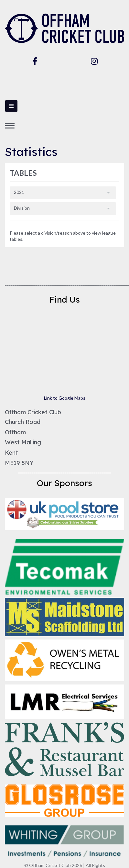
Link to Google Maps (65, 398)
